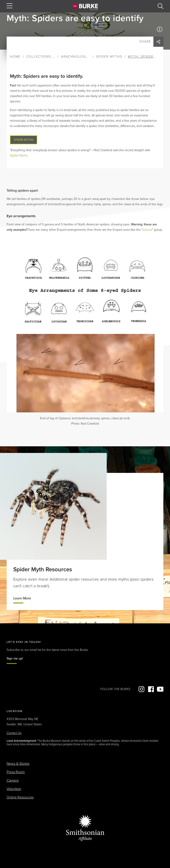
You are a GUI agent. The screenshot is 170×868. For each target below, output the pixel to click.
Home (15, 57)
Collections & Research (51, 57)
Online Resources (20, 797)
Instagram (141, 689)
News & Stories (18, 764)
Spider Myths (109, 57)
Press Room (16, 772)
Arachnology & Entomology (90, 57)
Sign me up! (15, 658)
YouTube (160, 689)
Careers (13, 780)
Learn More (22, 598)
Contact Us (14, 733)
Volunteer (14, 789)
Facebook (151, 689)
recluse (147, 230)
